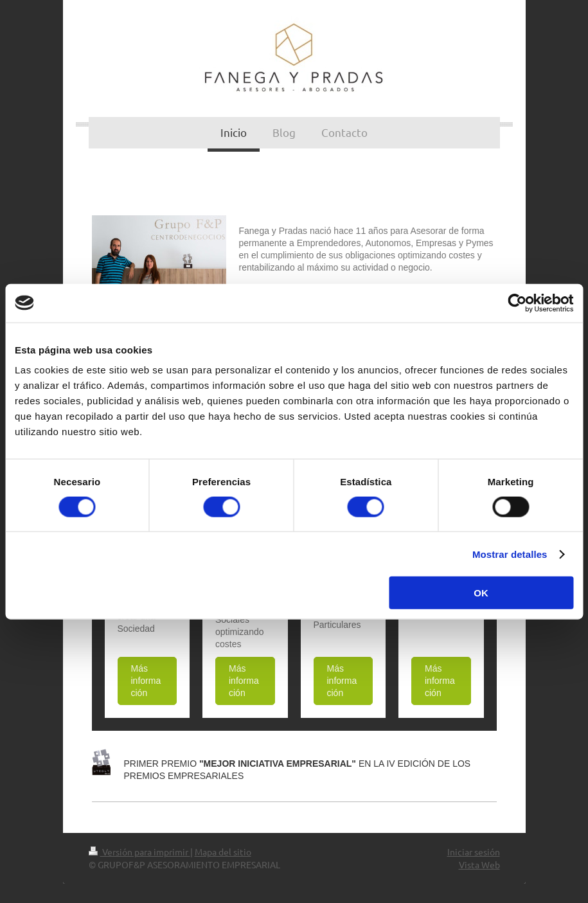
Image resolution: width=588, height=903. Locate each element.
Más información (146, 681)
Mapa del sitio (223, 852)
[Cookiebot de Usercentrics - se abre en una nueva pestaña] (517, 303)
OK (481, 593)
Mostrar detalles (510, 554)
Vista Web (479, 864)
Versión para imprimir (139, 852)
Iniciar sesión (474, 852)
